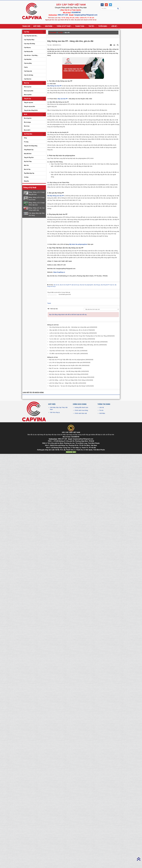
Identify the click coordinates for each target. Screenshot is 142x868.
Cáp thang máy (28, 71)
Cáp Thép (26, 32)
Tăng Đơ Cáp (27, 99)
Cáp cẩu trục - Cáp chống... (31, 55)
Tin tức (101, 827)
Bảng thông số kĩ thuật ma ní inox (37, 199)
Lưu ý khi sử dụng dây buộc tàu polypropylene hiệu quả (66, 779)
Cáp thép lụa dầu (28, 51)
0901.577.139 (63, 15)
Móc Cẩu (26, 165)
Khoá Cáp (26, 83)
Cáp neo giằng (28, 63)
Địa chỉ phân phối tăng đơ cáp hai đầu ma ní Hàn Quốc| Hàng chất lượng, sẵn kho (74, 761)
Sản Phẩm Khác (28, 134)
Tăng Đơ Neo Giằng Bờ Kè (31, 110)
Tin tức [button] (92, 26)
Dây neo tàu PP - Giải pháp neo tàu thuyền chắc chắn (65, 782)
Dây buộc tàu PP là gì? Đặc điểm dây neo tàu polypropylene (67, 776)
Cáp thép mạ (27, 47)
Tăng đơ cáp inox (29, 102)
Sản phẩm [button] (49, 26)
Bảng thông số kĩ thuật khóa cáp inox (37, 204)
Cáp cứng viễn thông (29, 44)
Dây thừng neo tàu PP (54, 86)
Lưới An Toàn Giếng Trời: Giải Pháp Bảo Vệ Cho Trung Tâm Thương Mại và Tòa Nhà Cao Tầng (78, 752)
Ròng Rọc (26, 181)
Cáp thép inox (28, 79)
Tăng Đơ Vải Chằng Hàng (31, 146)
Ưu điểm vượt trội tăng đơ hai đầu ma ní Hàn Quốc (65, 770)
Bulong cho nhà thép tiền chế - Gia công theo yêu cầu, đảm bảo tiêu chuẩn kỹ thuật (74, 758)
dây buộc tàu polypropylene (78, 660)
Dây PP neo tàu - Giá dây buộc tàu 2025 (61, 785)
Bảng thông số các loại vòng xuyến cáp (37, 209)
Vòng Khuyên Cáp (29, 150)
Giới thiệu (102, 829)
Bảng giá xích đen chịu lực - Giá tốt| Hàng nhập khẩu (65, 787)
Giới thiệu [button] (37, 26)
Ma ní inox (27, 126)
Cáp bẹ (26, 67)
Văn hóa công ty (55, 828)
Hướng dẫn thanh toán (81, 824)
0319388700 (76, 12)
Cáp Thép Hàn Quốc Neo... (31, 36)
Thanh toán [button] (80, 26)
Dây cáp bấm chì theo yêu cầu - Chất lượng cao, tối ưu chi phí (68, 746)
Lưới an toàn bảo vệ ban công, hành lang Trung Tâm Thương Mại (69, 749)
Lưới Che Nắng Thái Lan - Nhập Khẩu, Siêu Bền (63, 799)
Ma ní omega (27, 122)
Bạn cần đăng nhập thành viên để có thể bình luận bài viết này (68, 731)
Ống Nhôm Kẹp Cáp (29, 173)
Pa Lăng (26, 142)
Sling (25, 138)
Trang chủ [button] (26, 26)
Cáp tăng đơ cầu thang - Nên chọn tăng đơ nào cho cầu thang (68, 793)
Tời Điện (26, 177)
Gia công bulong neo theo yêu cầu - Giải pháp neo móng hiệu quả (69, 743)
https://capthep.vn (59, 688)
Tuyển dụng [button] (103, 26)
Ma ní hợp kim (28, 118)
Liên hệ (102, 824)
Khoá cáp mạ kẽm (29, 91)
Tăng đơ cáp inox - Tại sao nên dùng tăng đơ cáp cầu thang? (67, 802)
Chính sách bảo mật (81, 829)
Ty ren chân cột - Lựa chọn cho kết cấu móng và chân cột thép (68, 755)
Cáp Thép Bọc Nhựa (29, 40)
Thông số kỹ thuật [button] (64, 26)
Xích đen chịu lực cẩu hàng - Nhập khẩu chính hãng (65, 790)
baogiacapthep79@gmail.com (86, 15)
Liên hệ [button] (115, 26)
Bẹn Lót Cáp (27, 169)
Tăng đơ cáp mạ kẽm (29, 106)
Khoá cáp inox (28, 87)
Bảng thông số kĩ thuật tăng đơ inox (37, 193)
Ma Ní (26, 114)
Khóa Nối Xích (28, 154)
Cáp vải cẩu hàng (29, 75)
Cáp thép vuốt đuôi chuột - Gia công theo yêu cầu (64, 767)
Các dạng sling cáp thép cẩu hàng (37, 214)
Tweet (49, 719)
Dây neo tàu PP (63, 137)
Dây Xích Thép (28, 161)
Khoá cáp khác (28, 95)
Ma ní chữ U (27, 130)
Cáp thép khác (28, 59)
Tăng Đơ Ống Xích (29, 157)
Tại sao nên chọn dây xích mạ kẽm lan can (62, 764)
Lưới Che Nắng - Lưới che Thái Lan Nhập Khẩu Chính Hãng (67, 796)
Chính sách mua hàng (81, 827)
